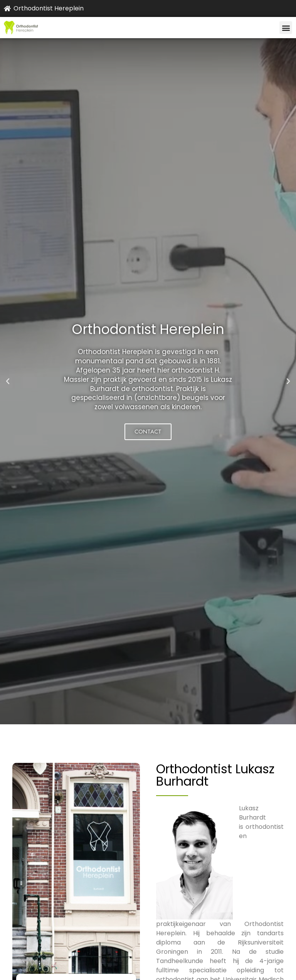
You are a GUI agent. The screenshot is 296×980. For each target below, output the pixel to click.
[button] (286, 28)
